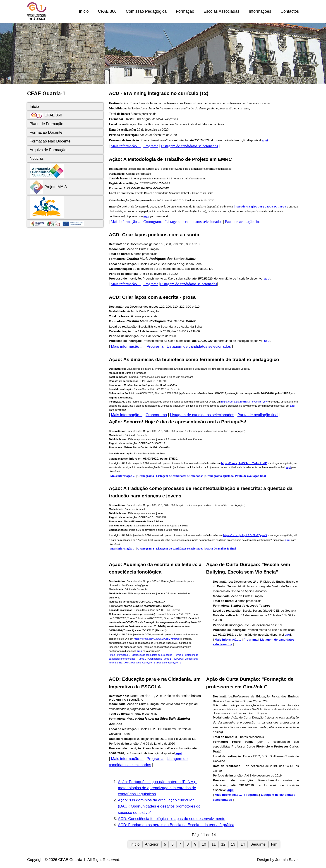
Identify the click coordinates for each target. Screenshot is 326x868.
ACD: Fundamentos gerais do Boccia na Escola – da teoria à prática (176, 825)
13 (233, 844)
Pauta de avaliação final (243, 222)
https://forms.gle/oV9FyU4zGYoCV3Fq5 (260, 206)
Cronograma (153, 222)
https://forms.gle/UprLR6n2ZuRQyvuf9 (245, 535)
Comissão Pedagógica (146, 11)
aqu (288, 635)
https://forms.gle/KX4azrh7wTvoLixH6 (244, 463)
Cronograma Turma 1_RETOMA (165, 659)
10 (204, 844)
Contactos (290, 11)
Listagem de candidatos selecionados (189, 146)
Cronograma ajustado (219, 476)
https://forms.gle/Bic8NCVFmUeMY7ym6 (244, 402)
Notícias (37, 158)
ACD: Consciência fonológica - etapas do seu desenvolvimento (172, 819)
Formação (185, 11)
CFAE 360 (107, 11)
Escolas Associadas (222, 11)
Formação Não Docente (50, 141)
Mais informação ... (126, 146)
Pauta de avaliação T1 (143, 663)
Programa (151, 146)
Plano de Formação (46, 124)
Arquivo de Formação (48, 150)
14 (243, 844)
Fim (274, 844)
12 (223, 844)
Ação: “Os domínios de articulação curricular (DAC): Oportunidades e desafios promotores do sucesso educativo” (159, 806)
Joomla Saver (287, 860)
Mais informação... (127, 415)
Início (84, 11)
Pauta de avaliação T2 (169, 663)
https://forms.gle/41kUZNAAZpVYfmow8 (157, 639)
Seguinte (258, 844)
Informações (260, 11)
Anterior (152, 844)
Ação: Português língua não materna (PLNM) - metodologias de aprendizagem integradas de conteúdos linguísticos (158, 788)
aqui (265, 140)
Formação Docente (46, 132)
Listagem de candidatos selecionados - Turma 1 (158, 655)
